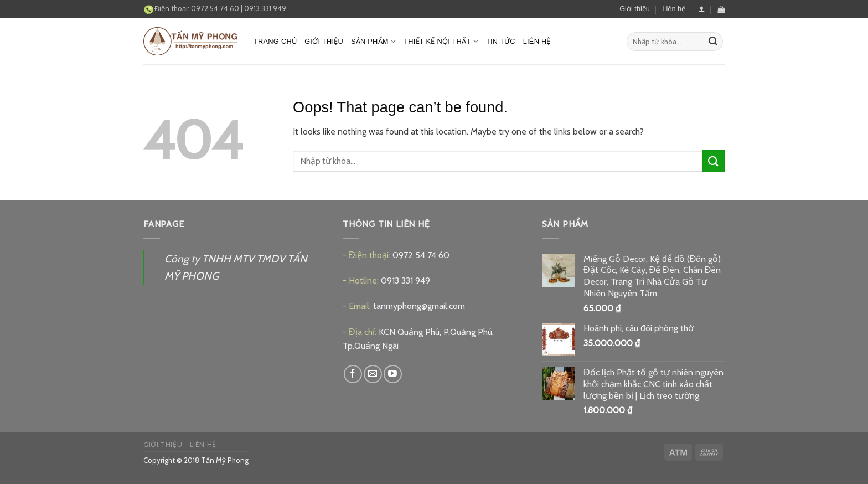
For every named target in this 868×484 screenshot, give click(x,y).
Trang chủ (275, 41)
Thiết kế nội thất (441, 41)
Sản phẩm (373, 41)
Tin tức (501, 41)
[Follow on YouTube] (393, 374)
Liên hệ (674, 9)
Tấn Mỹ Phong (225, 460)
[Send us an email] (373, 374)
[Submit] (713, 42)
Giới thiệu (635, 9)
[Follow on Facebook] (353, 374)
